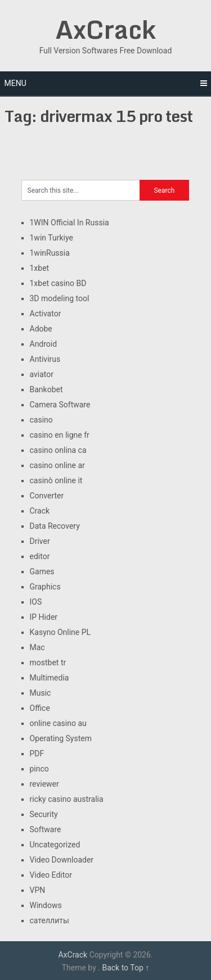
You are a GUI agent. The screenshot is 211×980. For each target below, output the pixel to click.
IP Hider (44, 617)
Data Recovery (55, 526)
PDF (37, 754)
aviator (42, 374)
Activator (46, 314)
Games (42, 571)
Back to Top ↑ (125, 968)
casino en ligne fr (60, 435)
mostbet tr (48, 663)
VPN (38, 890)
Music (41, 693)
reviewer (44, 784)
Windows (46, 905)
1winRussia (50, 253)
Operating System (61, 738)
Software (46, 829)
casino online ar (57, 465)
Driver (40, 541)
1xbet (40, 268)
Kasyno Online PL (60, 632)
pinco (39, 769)
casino (41, 420)
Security (44, 814)
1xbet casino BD (58, 283)
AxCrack (105, 29)
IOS (36, 602)
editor (40, 556)
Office (40, 708)
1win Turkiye (51, 238)
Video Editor (51, 875)
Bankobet (46, 389)
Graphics (45, 587)
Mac (37, 647)
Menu (15, 83)
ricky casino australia (67, 799)
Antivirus (45, 359)
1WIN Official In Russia (69, 223)
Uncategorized (55, 845)
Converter (47, 496)
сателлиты (50, 920)
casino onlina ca (58, 450)
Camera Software (60, 405)
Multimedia (50, 678)
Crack (40, 511)
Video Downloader (62, 860)
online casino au (58, 723)
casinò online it (56, 480)
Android (44, 344)
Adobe (41, 329)
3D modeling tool (60, 298)
